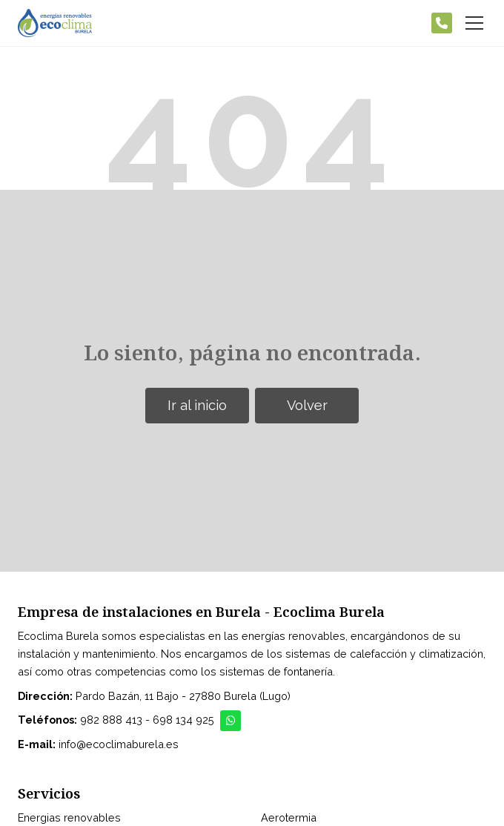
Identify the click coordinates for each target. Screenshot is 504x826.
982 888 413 (111, 720)
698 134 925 (183, 720)
